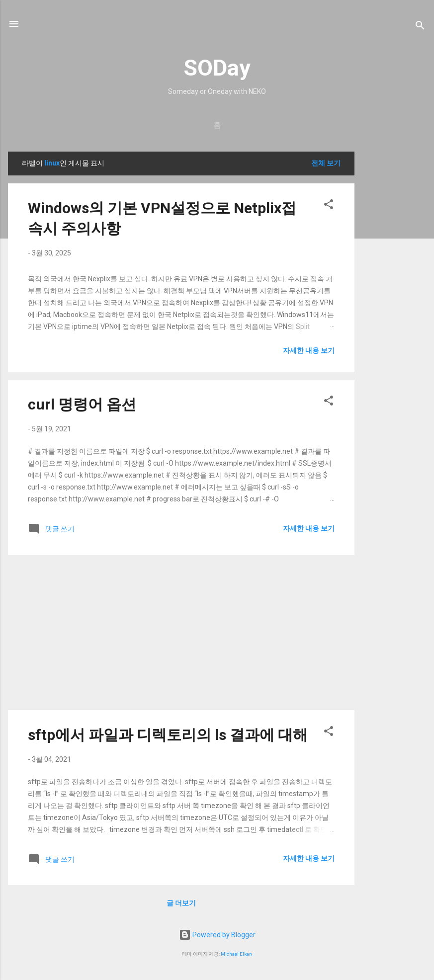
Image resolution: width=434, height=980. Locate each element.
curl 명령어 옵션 (82, 404)
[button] (329, 206)
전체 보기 (326, 163)
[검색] (420, 27)
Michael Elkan (236, 954)
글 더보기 (181, 903)
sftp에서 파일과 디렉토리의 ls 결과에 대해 (168, 735)
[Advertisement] (394, 301)
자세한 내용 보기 (309, 350)
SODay (217, 68)
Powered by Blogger (217, 935)
